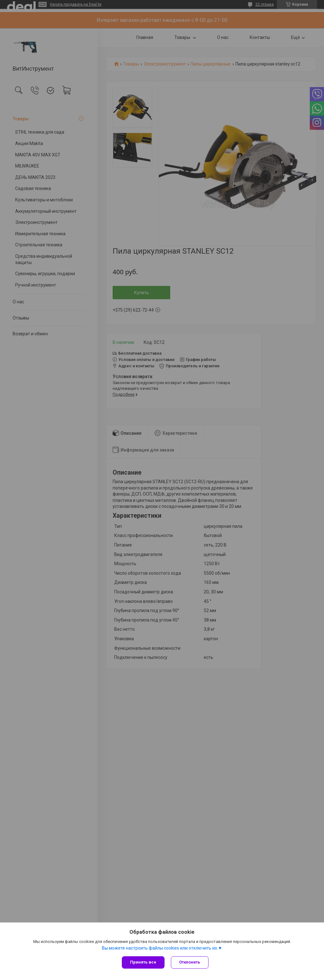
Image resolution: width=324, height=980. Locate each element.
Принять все (143, 962)
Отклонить (190, 962)
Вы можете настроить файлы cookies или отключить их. (160, 948)
